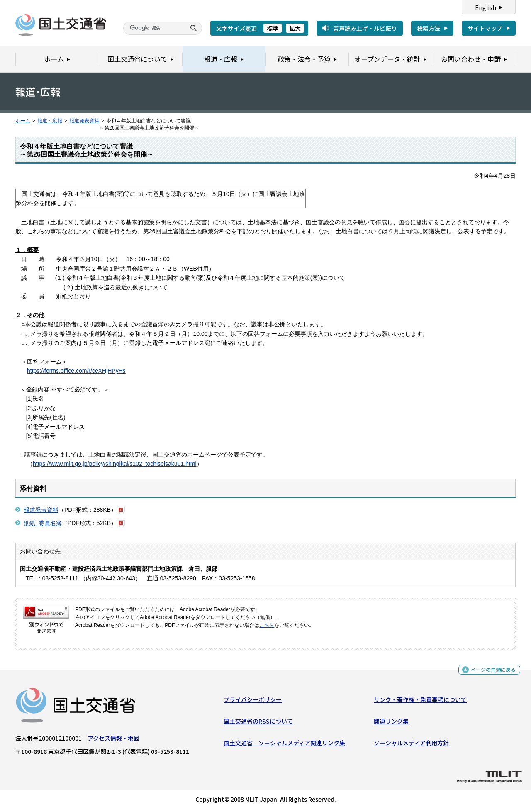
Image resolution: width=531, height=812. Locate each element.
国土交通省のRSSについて (258, 723)
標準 (273, 28)
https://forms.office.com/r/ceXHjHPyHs (76, 371)
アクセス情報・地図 (113, 740)
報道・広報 (50, 121)
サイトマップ (485, 28)
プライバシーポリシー (253, 701)
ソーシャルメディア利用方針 (411, 745)
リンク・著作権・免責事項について (420, 701)
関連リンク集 (391, 723)
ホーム (23, 121)
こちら (267, 625)
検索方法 (429, 28)
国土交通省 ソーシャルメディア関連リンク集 (284, 745)
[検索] (153, 28)
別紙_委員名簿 (43, 523)
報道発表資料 (84, 121)
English (486, 7)
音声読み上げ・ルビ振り (365, 28)
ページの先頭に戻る (490, 671)
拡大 (295, 28)
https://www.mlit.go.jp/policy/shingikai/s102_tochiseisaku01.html (115, 464)
